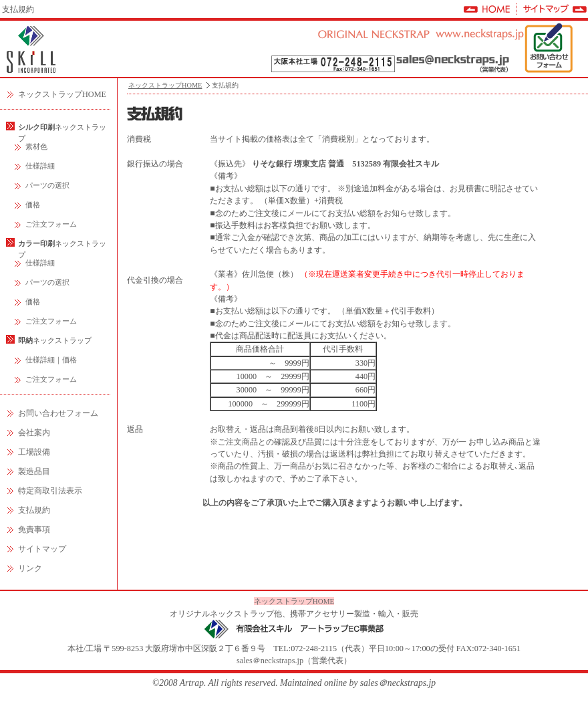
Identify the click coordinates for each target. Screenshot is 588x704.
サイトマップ (42, 549)
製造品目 (34, 471)
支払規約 (34, 510)
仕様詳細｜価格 (51, 360)
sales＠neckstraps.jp (270, 661)
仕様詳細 (40, 166)
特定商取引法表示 (50, 491)
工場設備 (34, 452)
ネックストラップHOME (62, 94)
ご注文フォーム (51, 224)
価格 (33, 205)
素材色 (36, 146)
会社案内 (34, 433)
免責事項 (34, 530)
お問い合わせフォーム (58, 413)
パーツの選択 (47, 185)
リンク (30, 568)
